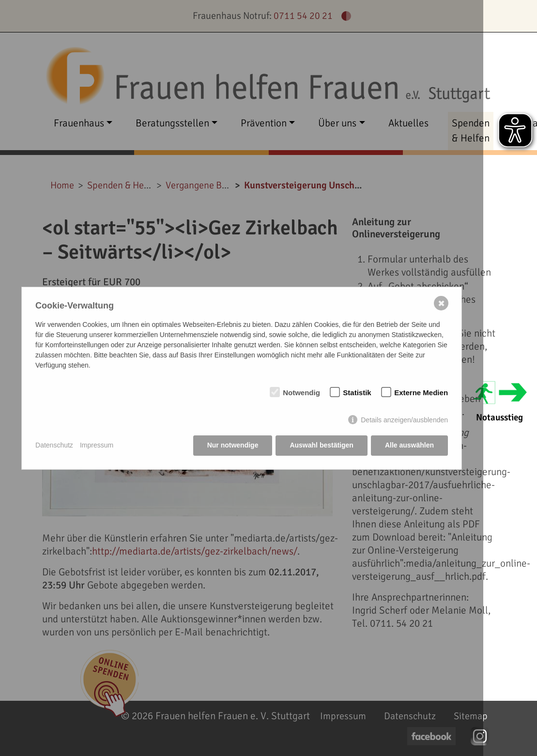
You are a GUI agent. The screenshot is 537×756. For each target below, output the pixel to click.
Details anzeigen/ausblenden (404, 420)
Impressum (97, 445)
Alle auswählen (409, 445)
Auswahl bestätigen (321, 445)
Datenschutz (54, 445)
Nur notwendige (233, 445)
